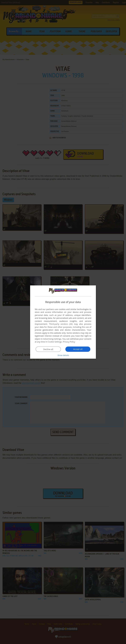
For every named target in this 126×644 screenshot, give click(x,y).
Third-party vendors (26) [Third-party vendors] (61, 324)
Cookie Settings (55, 342)
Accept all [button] (78, 349)
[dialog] (63, 322)
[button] (63, 355)
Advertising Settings (52, 339)
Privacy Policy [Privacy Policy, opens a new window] (69, 342)
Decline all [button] (48, 349)
